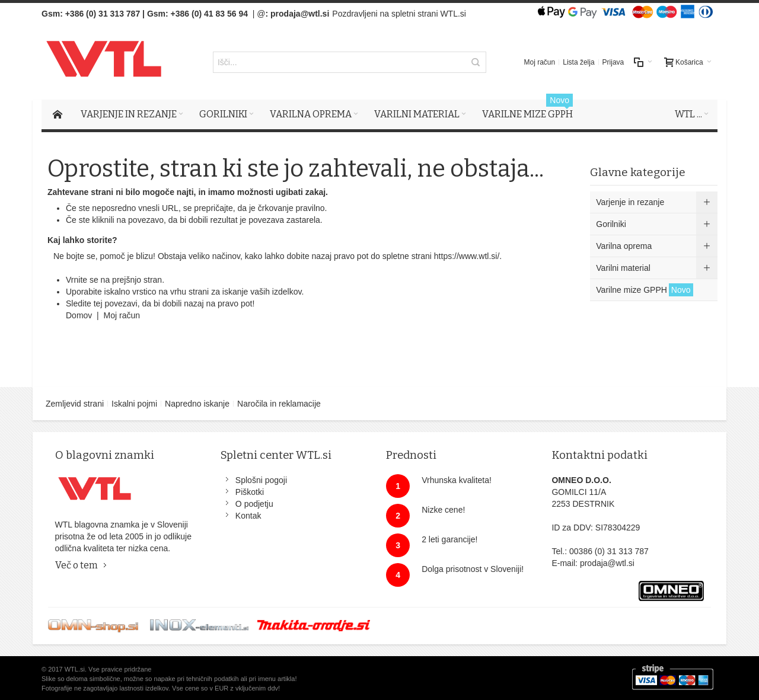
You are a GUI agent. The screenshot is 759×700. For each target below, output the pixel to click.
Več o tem (76, 565)
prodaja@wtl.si (300, 14)
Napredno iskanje (197, 404)
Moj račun (540, 62)
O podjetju (254, 504)
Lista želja (578, 62)
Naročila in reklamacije (279, 404)
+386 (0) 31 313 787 (103, 14)
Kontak (248, 516)
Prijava (613, 62)
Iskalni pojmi (134, 404)
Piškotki (250, 492)
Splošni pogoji (261, 480)
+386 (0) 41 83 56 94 (209, 14)
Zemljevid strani (75, 404)
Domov (80, 315)
